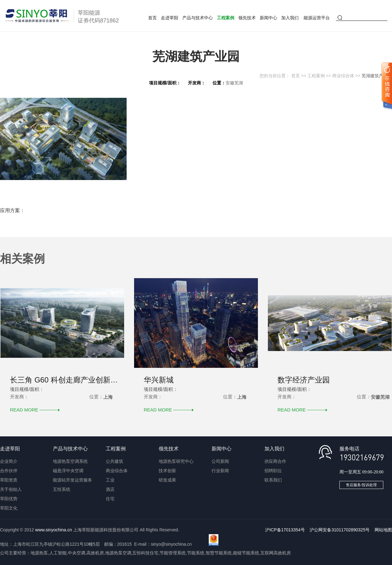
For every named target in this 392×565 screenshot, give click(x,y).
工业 (110, 480)
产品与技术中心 (198, 18)
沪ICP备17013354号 (285, 530)
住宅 (110, 499)
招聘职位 (273, 471)
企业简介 (9, 461)
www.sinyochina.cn (54, 530)
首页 (152, 18)
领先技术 (247, 18)
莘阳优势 (9, 499)
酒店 (110, 489)
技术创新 (167, 471)
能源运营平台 (317, 18)
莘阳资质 (9, 480)
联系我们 (273, 480)
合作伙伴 (9, 471)
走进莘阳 (170, 18)
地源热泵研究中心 (176, 461)
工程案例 (226, 18)
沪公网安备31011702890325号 (340, 530)
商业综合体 (343, 76)
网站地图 (383, 530)
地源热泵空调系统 (70, 461)
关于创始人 (11, 489)
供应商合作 (275, 461)
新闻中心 (268, 18)
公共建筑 (114, 461)
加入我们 (290, 18)
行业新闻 (220, 471)
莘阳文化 (9, 508)
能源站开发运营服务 (72, 480)
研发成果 (167, 480)
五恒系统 (62, 489)
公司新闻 (220, 461)
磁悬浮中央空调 (68, 471)
